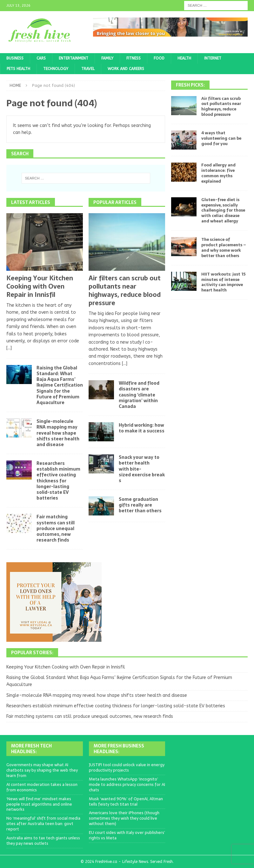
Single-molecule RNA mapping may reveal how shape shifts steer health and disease (58, 433)
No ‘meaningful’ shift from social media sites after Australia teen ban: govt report (43, 824)
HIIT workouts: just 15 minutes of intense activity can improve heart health (223, 282)
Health (184, 58)
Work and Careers (126, 69)
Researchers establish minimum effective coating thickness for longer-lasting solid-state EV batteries (58, 481)
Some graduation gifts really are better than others (140, 505)
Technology (56, 69)
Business (15, 58)
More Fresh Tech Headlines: (31, 749)
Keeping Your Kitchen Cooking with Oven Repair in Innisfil (40, 286)
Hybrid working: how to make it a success (142, 428)
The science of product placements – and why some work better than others (224, 248)
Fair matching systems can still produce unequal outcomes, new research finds (56, 528)
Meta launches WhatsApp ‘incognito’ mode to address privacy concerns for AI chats (127, 784)
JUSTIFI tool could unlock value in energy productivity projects (127, 767)
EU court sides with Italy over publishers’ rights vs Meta (127, 835)
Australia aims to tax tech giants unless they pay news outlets (43, 841)
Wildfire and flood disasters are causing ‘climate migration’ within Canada (139, 395)
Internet (213, 58)
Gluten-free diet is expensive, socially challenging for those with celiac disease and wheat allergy (223, 210)
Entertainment (74, 58)
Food (159, 58)
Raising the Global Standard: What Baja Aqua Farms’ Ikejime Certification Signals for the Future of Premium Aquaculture (60, 385)
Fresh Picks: (190, 85)
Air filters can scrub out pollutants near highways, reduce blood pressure (125, 290)
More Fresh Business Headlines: (119, 749)
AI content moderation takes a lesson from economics (42, 787)
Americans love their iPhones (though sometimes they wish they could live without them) (124, 818)
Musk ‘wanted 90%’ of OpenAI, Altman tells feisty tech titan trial (126, 801)
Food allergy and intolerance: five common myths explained (218, 173)
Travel (88, 69)
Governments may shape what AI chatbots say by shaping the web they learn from (42, 770)
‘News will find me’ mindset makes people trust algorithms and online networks (39, 804)
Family (107, 58)
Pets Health (18, 69)
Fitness (134, 58)
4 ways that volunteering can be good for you (221, 138)
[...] (9, 348)
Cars (41, 58)
